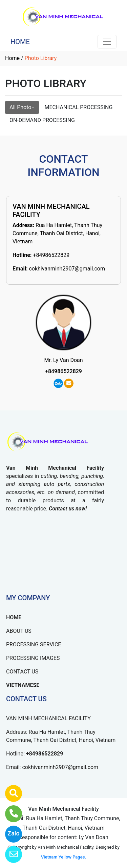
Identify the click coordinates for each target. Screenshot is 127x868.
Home (12, 58)
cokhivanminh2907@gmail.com (67, 269)
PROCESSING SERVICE (34, 644)
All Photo (20, 107)
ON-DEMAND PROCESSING (42, 120)
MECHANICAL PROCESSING (79, 107)
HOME (20, 42)
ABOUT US (19, 631)
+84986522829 (51, 255)
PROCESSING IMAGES (33, 658)
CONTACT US (22, 672)
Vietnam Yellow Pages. (63, 857)
